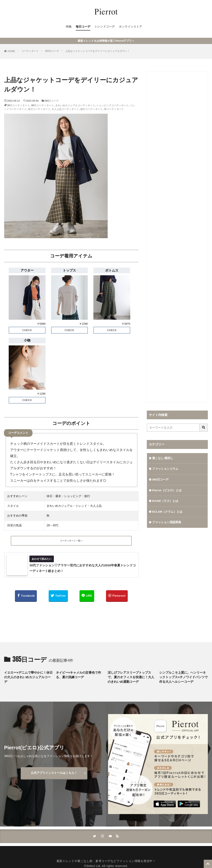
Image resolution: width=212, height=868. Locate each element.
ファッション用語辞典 (167, 523)
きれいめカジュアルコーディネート (75, 105)
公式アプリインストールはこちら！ (54, 774)
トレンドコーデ (105, 27)
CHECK (27, 330)
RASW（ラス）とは (165, 501)
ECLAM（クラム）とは (167, 512)
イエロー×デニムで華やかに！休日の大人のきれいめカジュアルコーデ (28, 679)
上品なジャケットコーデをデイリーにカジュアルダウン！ (98, 51)
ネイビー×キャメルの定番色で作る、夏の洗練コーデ (79, 676)
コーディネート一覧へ (71, 541)
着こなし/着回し (163, 458)
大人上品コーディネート (65, 109)
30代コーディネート (19, 105)
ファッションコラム (165, 469)
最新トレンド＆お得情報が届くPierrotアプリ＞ (106, 41)
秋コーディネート (114, 109)
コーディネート (30, 51)
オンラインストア (130, 27)
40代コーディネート (43, 105)
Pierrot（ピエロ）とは (167, 491)
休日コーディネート (39, 109)
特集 (69, 27)
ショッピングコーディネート (112, 105)
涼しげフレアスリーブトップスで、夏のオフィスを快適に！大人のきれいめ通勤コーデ (131, 679)
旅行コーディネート (92, 109)
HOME (11, 51)
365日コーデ (52, 51)
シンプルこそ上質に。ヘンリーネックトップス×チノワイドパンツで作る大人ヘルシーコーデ (183, 679)
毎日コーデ (83, 27)
